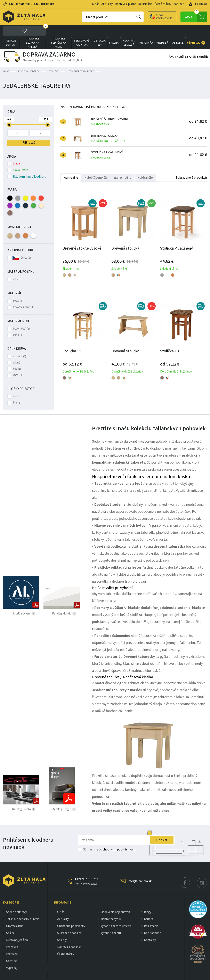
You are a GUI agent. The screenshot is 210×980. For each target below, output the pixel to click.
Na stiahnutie (153, 921)
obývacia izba (100, 31)
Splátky (62, 928)
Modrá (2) (18, 194)
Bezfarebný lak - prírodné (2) (10, 224)
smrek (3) (18, 363)
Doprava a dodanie (69, 935)
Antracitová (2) (26, 194)
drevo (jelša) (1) (21, 317)
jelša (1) (17, 357)
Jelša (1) (26, 224)
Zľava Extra (18, 158)
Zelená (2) (33, 194)
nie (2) (16, 385)
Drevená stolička (108, 127)
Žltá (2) (26, 186)
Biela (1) (33, 224)
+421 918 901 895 (44, 4)
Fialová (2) (10, 194)
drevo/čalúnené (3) (23, 295)
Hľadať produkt (83, 17)
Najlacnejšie (123, 166)
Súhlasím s (110, 838)
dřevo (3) (18, 323)
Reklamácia (145, 4)
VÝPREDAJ (196, 31)
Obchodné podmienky (71, 914)
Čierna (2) (10, 186)
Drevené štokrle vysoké (110, 110)
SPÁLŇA (114, 31)
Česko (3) (26, 246)
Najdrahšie (145, 166)
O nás (96, 4)
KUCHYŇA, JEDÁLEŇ (129, 31)
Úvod (6, 60)
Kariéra (148, 907)
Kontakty (150, 928)
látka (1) (17, 268)
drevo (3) (17, 289)
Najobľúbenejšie (96, 166)
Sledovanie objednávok (115, 900)
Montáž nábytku (111, 907)
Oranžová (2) (33, 186)
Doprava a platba (126, 4)
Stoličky (53, 60)
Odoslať (162, 828)
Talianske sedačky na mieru (59, 31)
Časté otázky (163, 4)
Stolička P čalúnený (107, 143)
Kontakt (179, 4)
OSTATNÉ (178, 31)
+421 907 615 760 (19, 4)
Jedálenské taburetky (80, 60)
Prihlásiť (198, 4)
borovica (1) (19, 345)
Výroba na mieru (111, 921)
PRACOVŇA (146, 31)
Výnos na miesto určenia (116, 914)
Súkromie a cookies (69, 921)
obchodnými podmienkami (118, 838)
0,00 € (196, 17)
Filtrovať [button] (29, 131)
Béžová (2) (41, 194)
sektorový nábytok (82, 31)
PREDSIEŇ (162, 31)
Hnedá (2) (10, 201)
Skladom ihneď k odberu (27, 165)
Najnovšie (71, 166)
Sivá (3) (18, 186)
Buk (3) (18, 224)
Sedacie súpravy (11, 31)
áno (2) (17, 391)
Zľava (14, 152)
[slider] (9, 113)
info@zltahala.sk (140, 869)
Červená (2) (41, 186)
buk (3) (16, 351)
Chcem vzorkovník (147, 17)
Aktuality (107, 4)
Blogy (148, 900)
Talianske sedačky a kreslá (33, 31)
